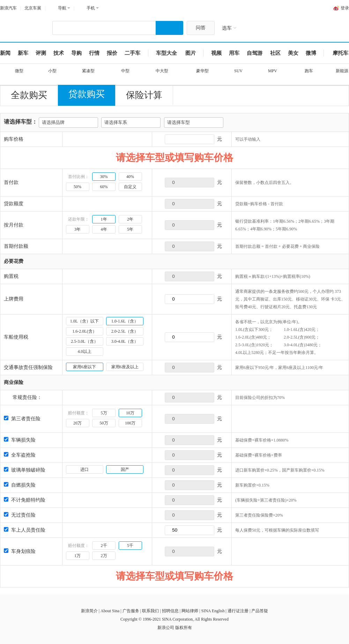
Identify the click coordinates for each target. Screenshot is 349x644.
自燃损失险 (20, 485)
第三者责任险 (22, 419)
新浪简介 (89, 611)
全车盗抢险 (20, 455)
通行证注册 (238, 611)
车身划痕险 (20, 551)
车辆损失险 (20, 440)
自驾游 (255, 53)
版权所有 (184, 628)
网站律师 (190, 611)
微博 (311, 53)
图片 (191, 53)
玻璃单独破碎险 (25, 470)
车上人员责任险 (25, 530)
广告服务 (131, 611)
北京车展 (33, 8)
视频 (216, 53)
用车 (234, 53)
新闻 (5, 53)
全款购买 (29, 95)
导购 (76, 53)
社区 (275, 53)
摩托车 (340, 53)
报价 (112, 53)
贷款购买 (87, 94)
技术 (59, 53)
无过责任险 (20, 515)
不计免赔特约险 (25, 500)
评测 (41, 53)
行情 (94, 53)
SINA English (213, 611)
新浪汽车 (8, 8)
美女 (293, 53)
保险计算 (144, 95)
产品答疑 (260, 611)
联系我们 (150, 611)
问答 (201, 28)
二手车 (132, 53)
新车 (23, 53)
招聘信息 (170, 611)
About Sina (110, 611)
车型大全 (166, 53)
